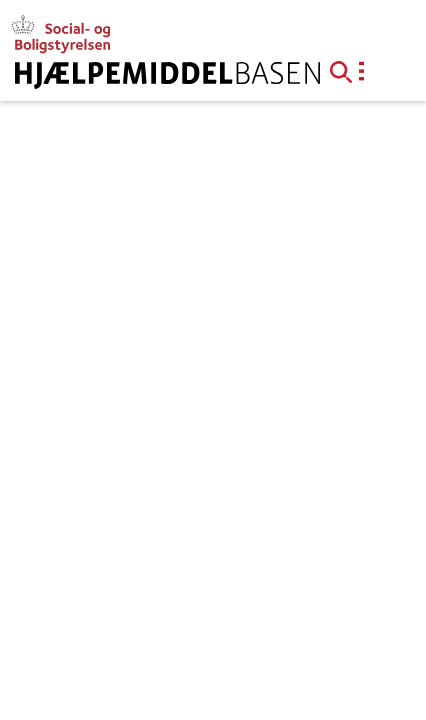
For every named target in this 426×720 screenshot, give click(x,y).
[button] (347, 70)
